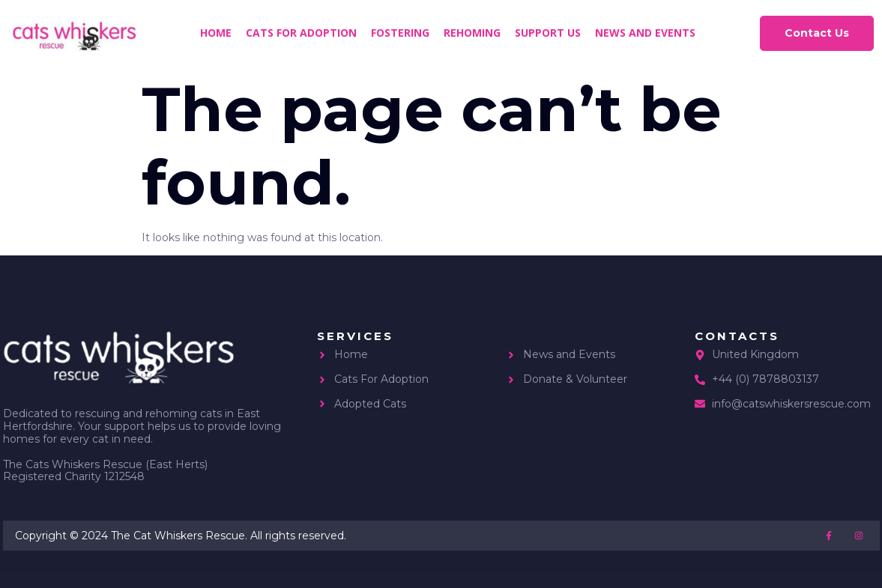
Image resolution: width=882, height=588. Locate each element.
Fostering (400, 33)
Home (216, 33)
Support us (548, 33)
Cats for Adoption (301, 33)
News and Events (645, 33)
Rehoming (472, 33)
